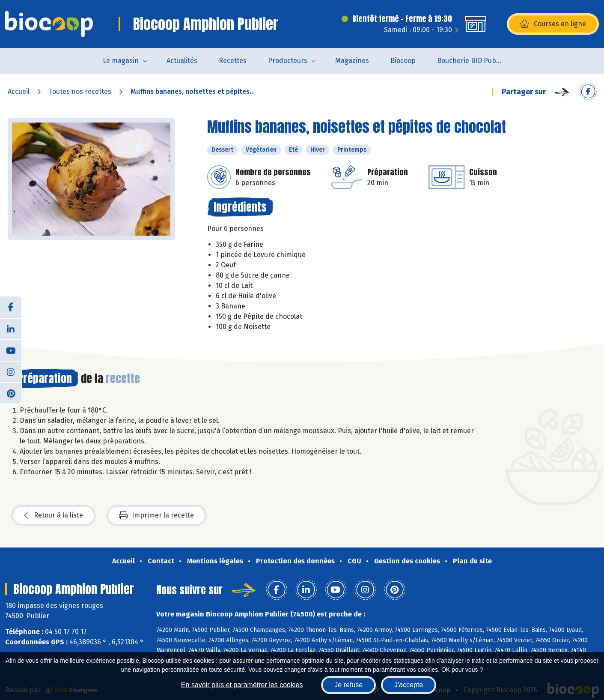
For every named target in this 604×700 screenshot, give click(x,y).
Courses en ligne (553, 24)
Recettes (233, 61)
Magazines (352, 61)
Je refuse (348, 685)
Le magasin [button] (121, 61)
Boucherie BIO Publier (472, 61)
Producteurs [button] (288, 61)
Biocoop (403, 61)
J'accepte (409, 685)
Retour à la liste (54, 515)
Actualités (182, 61)
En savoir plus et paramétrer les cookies (242, 685)
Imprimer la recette (156, 515)
